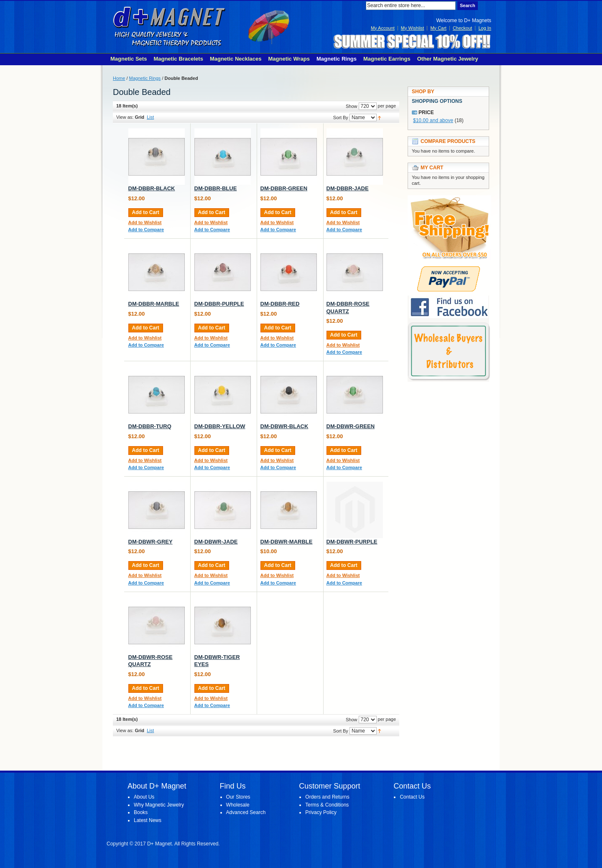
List (150, 117)
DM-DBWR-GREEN (351, 426)
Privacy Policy (321, 812)
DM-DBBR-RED (280, 304)
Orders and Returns (327, 797)
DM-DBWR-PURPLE (352, 542)
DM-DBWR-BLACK (284, 426)
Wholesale (238, 805)
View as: (125, 117)
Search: (361, 6)
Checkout (462, 28)
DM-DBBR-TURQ (150, 426)
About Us (144, 797)
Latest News (148, 820)
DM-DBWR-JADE (216, 542)
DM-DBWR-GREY (150, 542)
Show (352, 106)
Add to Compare (146, 230)
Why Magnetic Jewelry (159, 805)
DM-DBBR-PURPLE (219, 304)
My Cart (438, 28)
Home (119, 78)
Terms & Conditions (327, 805)
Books (141, 812)
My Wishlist (413, 28)
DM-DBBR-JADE (348, 188)
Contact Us (412, 797)
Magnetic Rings (145, 78)
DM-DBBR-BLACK (152, 188)
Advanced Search (246, 812)
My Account (383, 28)
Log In (485, 28)
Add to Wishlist (145, 222)
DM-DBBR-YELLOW (220, 426)
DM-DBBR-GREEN (284, 188)
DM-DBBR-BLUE (216, 188)
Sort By (341, 117)
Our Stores (238, 797)
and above (433, 120)
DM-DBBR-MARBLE (154, 304)
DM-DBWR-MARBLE (287, 542)
